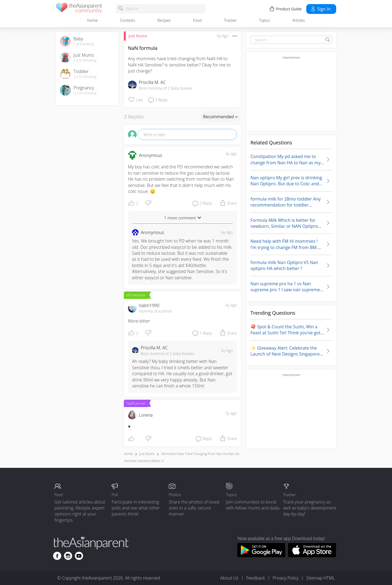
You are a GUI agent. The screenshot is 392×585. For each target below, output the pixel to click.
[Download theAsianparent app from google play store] (261, 556)
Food (197, 20)
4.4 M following (85, 60)
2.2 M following (85, 77)
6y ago (231, 154)
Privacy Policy (286, 578)
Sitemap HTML (321, 578)
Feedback (255, 578)
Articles (299, 20)
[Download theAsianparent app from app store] (312, 556)
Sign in (321, 9)
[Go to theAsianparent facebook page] (57, 556)
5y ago (231, 413)
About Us (229, 578)
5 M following (84, 44)
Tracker (230, 20)
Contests (128, 20)
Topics (264, 20)
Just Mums (138, 36)
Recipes (164, 20)
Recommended (220, 117)
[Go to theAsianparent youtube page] (79, 556)
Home (93, 20)
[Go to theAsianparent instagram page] (68, 556)
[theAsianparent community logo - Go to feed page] (79, 9)
